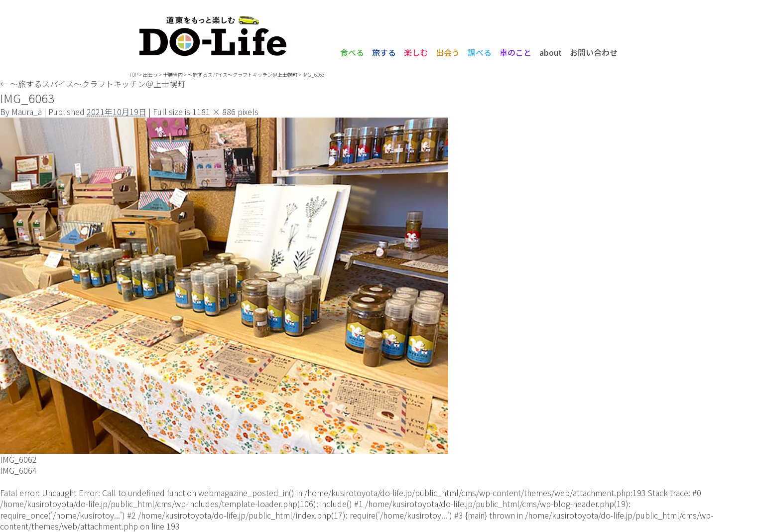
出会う (448, 52)
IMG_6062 (18, 459)
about (551, 52)
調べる (480, 52)
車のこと (515, 52)
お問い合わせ (594, 52)
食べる (352, 52)
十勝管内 (173, 74)
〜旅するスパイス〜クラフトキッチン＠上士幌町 (93, 84)
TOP (134, 74)
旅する (384, 52)
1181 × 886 (214, 112)
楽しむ (416, 52)
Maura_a (27, 112)
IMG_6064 (18, 470)
